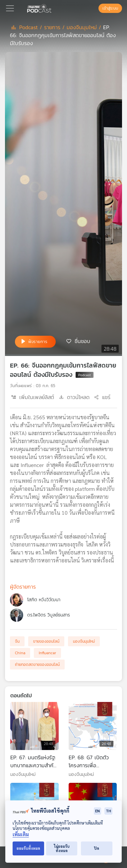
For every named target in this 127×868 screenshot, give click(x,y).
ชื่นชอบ (82, 341)
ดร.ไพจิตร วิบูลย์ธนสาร (49, 615)
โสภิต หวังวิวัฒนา (44, 600)
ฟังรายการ (38, 342)
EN (97, 811)
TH (108, 811)
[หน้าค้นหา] (95, 8)
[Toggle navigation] (10, 8)
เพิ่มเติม (21, 834)
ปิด (97, 848)
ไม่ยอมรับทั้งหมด (62, 848)
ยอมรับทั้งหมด (28, 848)
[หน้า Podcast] (53, 8)
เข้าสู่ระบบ (110, 8)
